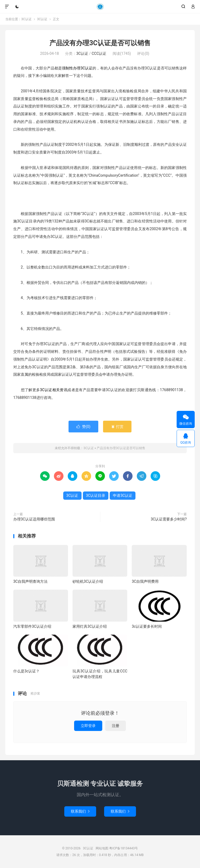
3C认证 (100, 7)
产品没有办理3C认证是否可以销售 (100, 43)
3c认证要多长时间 (147, 626)
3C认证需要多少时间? (169, 519)
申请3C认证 (123, 495)
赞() (84, 427)
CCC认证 (99, 53)
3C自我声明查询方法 (30, 581)
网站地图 (102, 848)
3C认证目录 (96, 495)
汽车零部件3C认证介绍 (32, 626)
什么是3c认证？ (26, 671)
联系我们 (80, 811)
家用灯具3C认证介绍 (90, 626)
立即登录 (88, 726)
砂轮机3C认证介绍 (88, 581)
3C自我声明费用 (145, 581)
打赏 (117, 427)
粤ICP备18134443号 (124, 848)
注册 (116, 726)
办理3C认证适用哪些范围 (34, 519)
